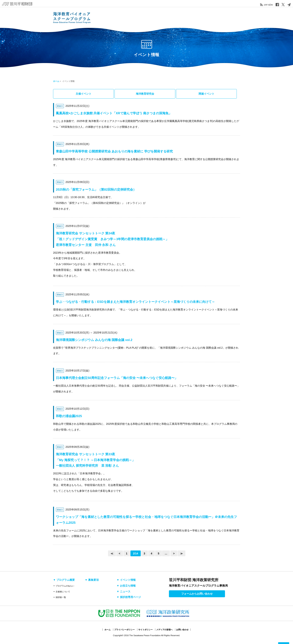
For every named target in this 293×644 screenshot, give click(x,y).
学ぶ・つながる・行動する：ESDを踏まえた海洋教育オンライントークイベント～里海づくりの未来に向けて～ (135, 302)
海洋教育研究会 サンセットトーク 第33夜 (95, 460)
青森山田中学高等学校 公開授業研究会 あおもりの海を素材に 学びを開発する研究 (114, 151)
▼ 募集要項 (92, 580)
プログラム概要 (114, 17)
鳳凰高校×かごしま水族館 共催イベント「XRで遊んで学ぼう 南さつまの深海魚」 (114, 113)
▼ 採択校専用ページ (129, 597)
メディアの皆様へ (164, 630)
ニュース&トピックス (198, 17)
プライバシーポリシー (124, 630)
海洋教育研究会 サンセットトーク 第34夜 (112, 239)
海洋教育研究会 (145, 94)
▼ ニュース (124, 591)
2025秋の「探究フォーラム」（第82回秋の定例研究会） (96, 190)
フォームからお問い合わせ (197, 594)
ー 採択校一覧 (60, 597)
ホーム (56, 81)
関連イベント (206, 94)
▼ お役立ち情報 (126, 586)
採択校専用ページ (223, 17)
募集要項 (147, 17)
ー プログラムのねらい (64, 586)
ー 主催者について (62, 592)
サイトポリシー (145, 630)
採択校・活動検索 (131, 17)
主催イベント (84, 94)
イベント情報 (164, 17)
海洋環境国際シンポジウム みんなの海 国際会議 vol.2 (94, 340)
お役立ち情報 (181, 17)
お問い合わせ (182, 630)
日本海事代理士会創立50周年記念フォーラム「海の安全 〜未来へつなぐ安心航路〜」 (117, 378)
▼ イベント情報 (126, 580)
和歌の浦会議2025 (69, 416)
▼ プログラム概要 (64, 580)
